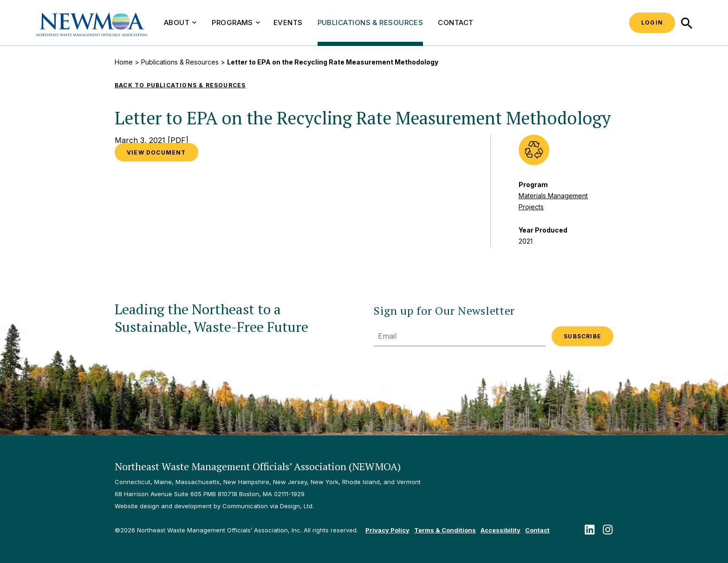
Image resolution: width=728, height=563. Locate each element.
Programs (236, 23)
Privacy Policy (387, 530)
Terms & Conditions (445, 530)
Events (288, 23)
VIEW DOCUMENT (156, 152)
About (180, 23)
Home (124, 62)
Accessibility (500, 530)
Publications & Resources (370, 23)
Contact (455, 23)
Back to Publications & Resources (180, 85)
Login (652, 23)
